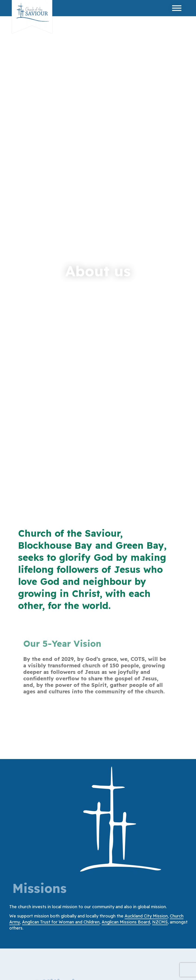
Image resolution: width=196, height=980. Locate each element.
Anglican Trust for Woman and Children (61, 922)
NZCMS (160, 922)
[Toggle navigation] (177, 8)
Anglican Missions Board (126, 922)
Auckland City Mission (146, 916)
